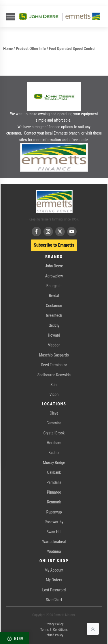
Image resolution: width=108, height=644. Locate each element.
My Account (54, 570)
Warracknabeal (54, 542)
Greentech (54, 315)
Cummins (54, 423)
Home (8, 49)
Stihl (54, 385)
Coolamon (54, 306)
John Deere (54, 266)
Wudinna (54, 551)
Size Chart (54, 600)
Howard (54, 335)
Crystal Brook (54, 433)
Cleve (54, 413)
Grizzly (54, 325)
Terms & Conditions (54, 630)
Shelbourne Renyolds (54, 375)
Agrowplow (54, 276)
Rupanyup (54, 512)
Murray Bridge (54, 463)
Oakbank (54, 472)
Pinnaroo (54, 492)
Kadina (54, 453)
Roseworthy (54, 522)
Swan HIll (54, 532)
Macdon (54, 345)
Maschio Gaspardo (54, 355)
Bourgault (54, 286)
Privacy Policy (54, 624)
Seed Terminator (54, 365)
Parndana (54, 482)
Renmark (54, 502)
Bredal (54, 296)
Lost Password (54, 590)
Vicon (54, 394)
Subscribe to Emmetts (54, 245)
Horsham (54, 443)
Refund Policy (54, 635)
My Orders (54, 580)
